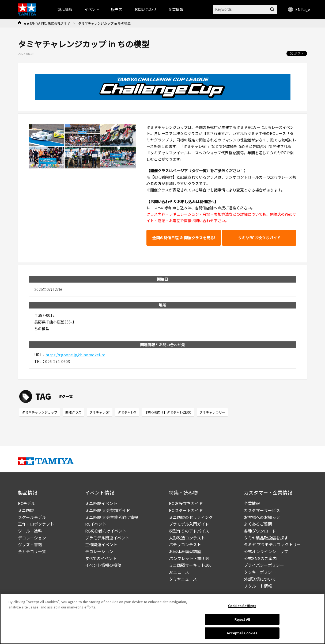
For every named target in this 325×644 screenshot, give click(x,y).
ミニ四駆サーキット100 (190, 565)
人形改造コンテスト (187, 538)
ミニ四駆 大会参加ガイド (108, 510)
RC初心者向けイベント (106, 531)
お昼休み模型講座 (185, 551)
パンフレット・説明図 (189, 558)
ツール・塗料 (30, 531)
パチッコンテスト (185, 544)
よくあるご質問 (258, 524)
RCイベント (96, 524)
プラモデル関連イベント (107, 538)
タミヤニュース (183, 579)
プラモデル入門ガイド (189, 524)
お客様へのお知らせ (262, 517)
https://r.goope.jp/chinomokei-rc (75, 355)
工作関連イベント (101, 544)
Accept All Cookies (242, 633)
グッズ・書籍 (30, 544)
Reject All (242, 619)
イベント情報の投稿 (103, 565)
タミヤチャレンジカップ (40, 412)
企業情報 (252, 503)
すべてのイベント (101, 558)
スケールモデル (32, 517)
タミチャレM (127, 412)
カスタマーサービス (262, 510)
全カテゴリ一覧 (32, 551)
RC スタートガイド (186, 510)
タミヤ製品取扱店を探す (266, 538)
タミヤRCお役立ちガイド (259, 238)
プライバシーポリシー (264, 565)
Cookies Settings (242, 606)
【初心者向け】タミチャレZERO (168, 412)
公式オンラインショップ (266, 551)
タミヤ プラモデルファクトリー (272, 544)
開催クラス (73, 412)
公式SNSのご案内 (260, 558)
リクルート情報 (258, 586)
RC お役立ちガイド (186, 503)
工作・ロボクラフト (36, 524)
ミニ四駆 (26, 510)
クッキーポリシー (260, 572)
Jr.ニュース (179, 572)
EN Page (299, 9)
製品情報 (65, 9)
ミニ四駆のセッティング (191, 517)
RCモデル (27, 503)
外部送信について (260, 579)
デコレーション (32, 538)
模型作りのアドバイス (189, 531)
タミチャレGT (100, 412)
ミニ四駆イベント (101, 503)
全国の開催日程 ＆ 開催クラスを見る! (184, 238)
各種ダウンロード (260, 531)
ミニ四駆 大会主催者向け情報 (112, 517)
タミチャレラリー (212, 412)
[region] (162, 619)
